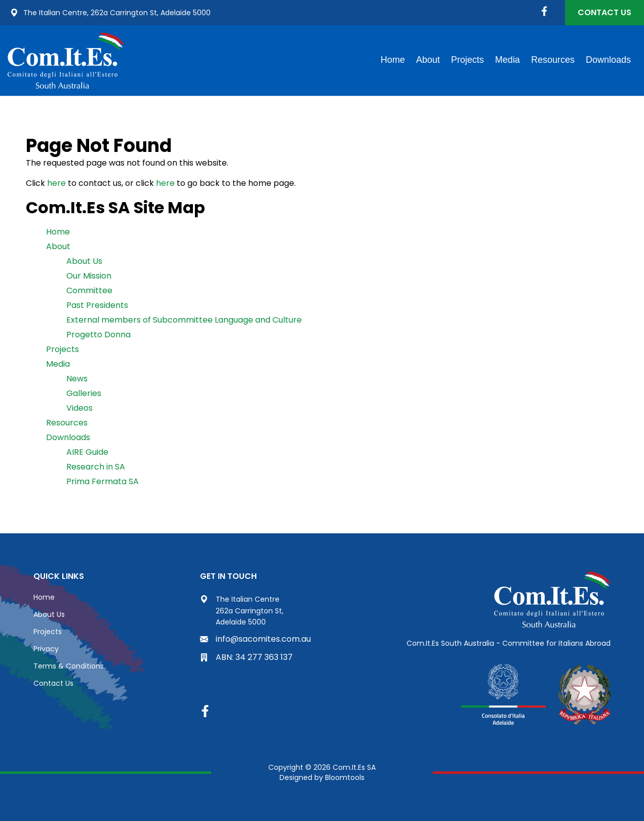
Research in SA (96, 467)
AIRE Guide (87, 452)
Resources (553, 60)
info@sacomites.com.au (255, 639)
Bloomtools (345, 777)
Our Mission (89, 276)
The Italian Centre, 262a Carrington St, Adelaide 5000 (110, 13)
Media (508, 60)
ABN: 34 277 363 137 (246, 657)
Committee (89, 290)
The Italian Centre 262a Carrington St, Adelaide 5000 (242, 611)
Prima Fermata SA (103, 481)
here (56, 183)
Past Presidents (97, 305)
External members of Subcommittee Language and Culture (184, 320)
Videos (79, 408)
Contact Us (605, 12)
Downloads (608, 60)
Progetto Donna (98, 335)
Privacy (46, 649)
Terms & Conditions (69, 666)
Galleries (84, 393)
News (77, 379)
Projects (468, 60)
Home (393, 60)
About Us (84, 261)
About (428, 60)
